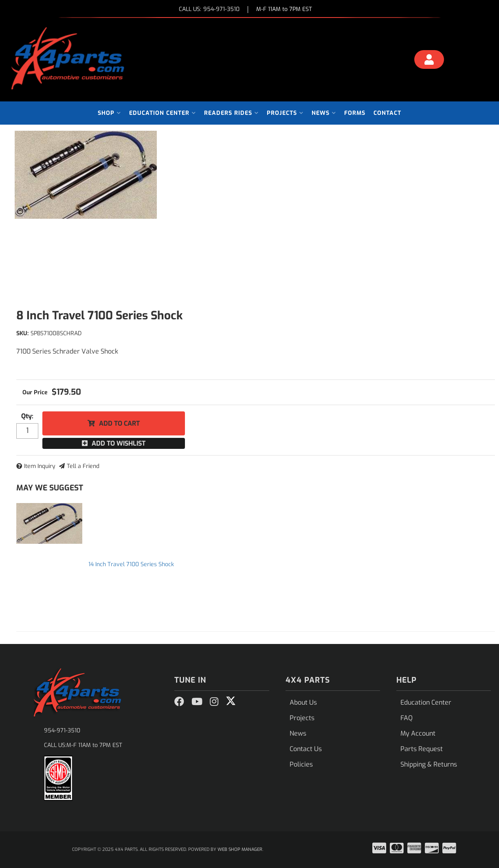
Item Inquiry (40, 466)
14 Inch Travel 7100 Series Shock (131, 564)
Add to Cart (119, 423)
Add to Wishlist (119, 443)
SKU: (22, 333)
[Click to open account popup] (429, 61)
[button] (109, 113)
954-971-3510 (62, 731)
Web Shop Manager (240, 849)
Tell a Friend (83, 466)
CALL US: (209, 10)
